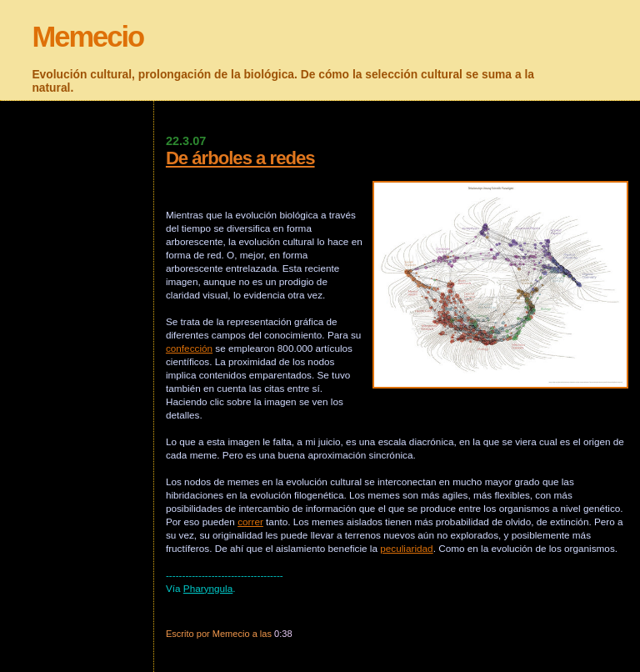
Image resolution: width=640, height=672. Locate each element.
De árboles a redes (240, 158)
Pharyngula (208, 588)
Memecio (87, 37)
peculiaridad (406, 548)
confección (189, 348)
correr (250, 522)
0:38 (283, 634)
